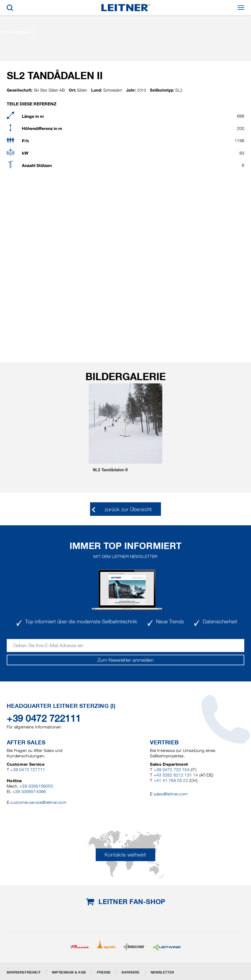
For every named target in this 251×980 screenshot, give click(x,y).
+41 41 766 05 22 (171, 780)
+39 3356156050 (36, 786)
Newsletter (162, 972)
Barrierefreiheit (24, 972)
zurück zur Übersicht (128, 509)
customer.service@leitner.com (38, 802)
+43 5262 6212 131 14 (176, 775)
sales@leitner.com (171, 794)
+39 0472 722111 (44, 718)
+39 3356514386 (29, 792)
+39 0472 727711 (28, 770)
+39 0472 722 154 (172, 770)
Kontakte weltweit (125, 855)
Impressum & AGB (69, 972)
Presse (104, 972)
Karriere (131, 972)
